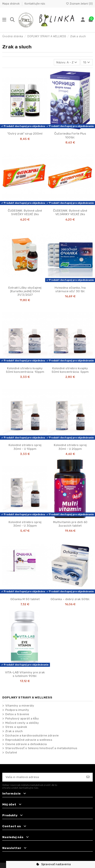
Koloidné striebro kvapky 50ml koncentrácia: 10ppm (25, 370)
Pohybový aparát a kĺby (22, 718)
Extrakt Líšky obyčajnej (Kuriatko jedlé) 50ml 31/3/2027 (25, 291)
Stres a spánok (16, 727)
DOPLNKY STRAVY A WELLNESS (27, 697)
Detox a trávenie (17, 714)
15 (87, 62)
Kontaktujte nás (35, 4)
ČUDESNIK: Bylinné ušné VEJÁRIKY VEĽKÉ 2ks (70, 212)
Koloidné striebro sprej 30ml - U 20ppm (70, 447)
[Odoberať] (88, 777)
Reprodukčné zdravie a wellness (29, 740)
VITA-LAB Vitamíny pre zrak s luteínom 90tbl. (25, 674)
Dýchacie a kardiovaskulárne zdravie (32, 735)
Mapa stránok (11, 4)
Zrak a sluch (14, 731)
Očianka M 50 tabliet (25, 599)
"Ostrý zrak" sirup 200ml (25, 134)
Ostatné (11, 752)
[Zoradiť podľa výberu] (67, 62)
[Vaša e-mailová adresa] (43, 777)
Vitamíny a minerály (20, 706)
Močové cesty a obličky (22, 723)
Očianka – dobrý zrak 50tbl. (70, 599)
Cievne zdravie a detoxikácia (26, 744)
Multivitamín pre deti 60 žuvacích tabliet (70, 524)
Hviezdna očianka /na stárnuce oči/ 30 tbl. (70, 289)
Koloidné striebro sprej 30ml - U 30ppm (25, 524)
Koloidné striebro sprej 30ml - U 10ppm (25, 447)
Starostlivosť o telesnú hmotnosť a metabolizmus (41, 748)
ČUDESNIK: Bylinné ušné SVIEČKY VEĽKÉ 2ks (25, 212)
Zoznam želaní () (79, 4)
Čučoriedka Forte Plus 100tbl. (70, 135)
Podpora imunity (17, 710)
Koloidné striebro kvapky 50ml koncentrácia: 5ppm (70, 370)
